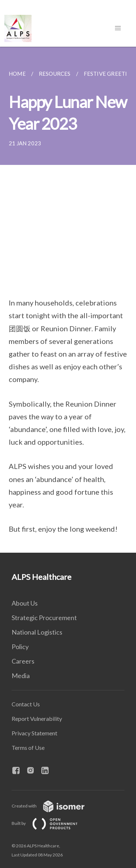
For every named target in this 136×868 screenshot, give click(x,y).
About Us (25, 603)
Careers (23, 661)
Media (21, 676)
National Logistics (37, 632)
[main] (68, 300)
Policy (20, 647)
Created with (54, 806)
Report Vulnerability (37, 719)
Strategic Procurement (44, 618)
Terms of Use (28, 747)
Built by (50, 823)
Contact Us (26, 704)
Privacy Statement (34, 733)
